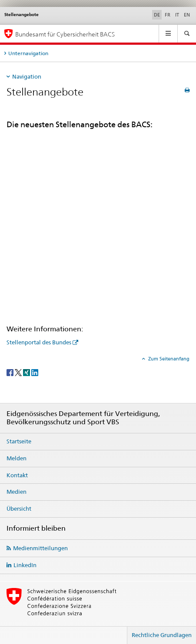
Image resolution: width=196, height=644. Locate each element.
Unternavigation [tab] (28, 53)
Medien (17, 492)
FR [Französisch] (168, 15)
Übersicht (19, 509)
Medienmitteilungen (40, 548)
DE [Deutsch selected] (157, 15)
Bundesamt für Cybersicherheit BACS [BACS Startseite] (65, 34)
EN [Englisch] (187, 15)
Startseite (19, 441)
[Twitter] (19, 372)
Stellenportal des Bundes (39, 342)
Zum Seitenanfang (168, 359)
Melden (17, 458)
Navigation (27, 76)
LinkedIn (25, 565)
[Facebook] (11, 372)
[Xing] (27, 372)
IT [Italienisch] (177, 15)
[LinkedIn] (35, 372)
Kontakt (17, 475)
